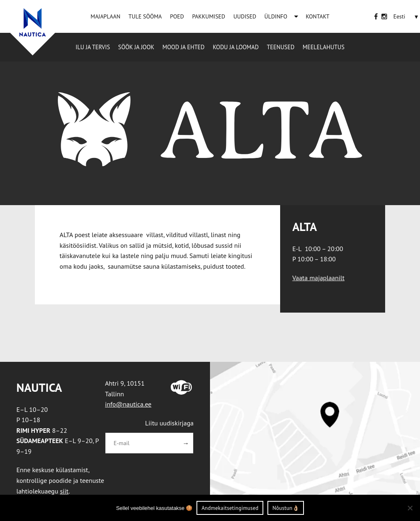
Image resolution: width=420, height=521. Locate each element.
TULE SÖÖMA (145, 16)
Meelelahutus (324, 47)
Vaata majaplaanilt (318, 278)
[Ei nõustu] (410, 508)
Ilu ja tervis (93, 47)
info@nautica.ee (128, 404)
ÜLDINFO (276, 16)
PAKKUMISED (209, 16)
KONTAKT (317, 16)
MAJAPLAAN (105, 16)
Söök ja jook (136, 47)
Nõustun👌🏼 (286, 508)
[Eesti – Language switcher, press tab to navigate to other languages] (399, 16)
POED (177, 16)
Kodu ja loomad (236, 47)
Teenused (281, 47)
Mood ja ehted (184, 47)
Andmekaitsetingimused (230, 508)
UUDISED (245, 16)
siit (64, 491)
